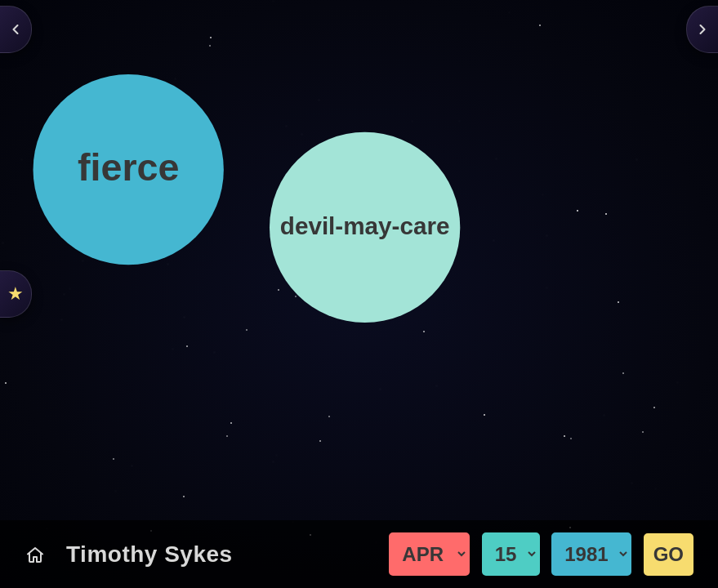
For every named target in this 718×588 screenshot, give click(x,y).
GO (669, 554)
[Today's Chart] (35, 555)
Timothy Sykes (149, 554)
